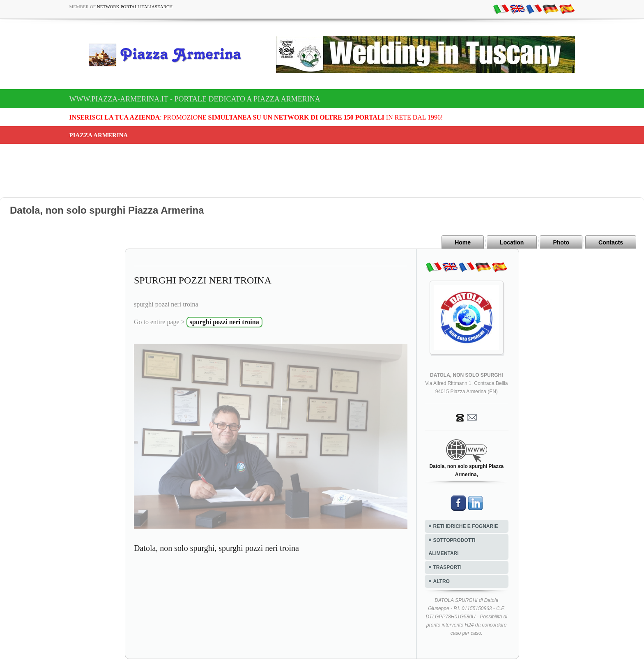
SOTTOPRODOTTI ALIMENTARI (452, 547)
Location (512, 242)
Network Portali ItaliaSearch (135, 7)
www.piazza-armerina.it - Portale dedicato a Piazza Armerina (195, 99)
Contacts (611, 242)
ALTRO (442, 581)
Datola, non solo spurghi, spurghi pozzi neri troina (216, 548)
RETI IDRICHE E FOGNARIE (466, 526)
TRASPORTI (447, 567)
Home (463, 242)
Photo (561, 242)
